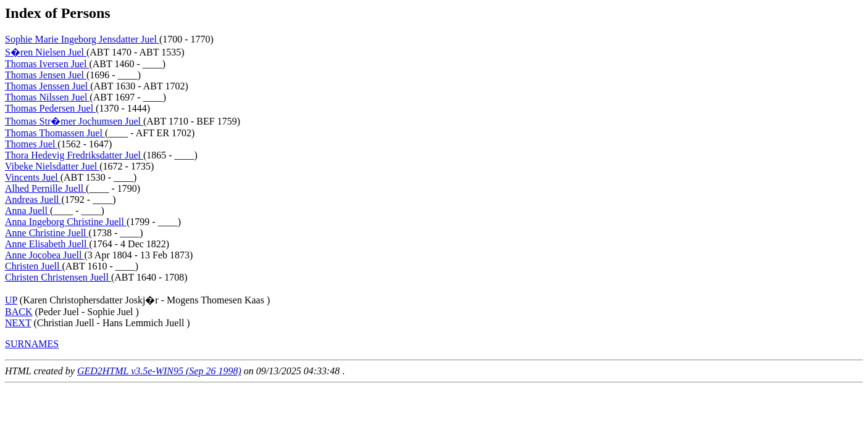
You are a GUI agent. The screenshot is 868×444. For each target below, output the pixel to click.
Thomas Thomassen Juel (55, 133)
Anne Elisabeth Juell (47, 244)
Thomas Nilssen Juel (47, 97)
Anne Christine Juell (47, 233)
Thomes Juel (31, 144)
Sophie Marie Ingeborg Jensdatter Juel (82, 39)
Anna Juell (27, 211)
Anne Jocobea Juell (44, 255)
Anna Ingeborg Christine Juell (66, 222)
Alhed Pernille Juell (45, 188)
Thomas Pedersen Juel (50, 108)
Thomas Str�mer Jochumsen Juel (74, 121)
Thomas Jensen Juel (46, 75)
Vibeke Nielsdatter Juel (52, 166)
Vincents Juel (33, 177)
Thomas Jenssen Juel (48, 86)
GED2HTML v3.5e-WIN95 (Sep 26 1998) (159, 371)
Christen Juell (33, 266)
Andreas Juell (33, 199)
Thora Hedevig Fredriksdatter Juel (74, 155)
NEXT (18, 323)
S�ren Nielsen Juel (46, 52)
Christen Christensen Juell (58, 277)
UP (11, 300)
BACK (19, 312)
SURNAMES (32, 344)
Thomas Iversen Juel (47, 64)
